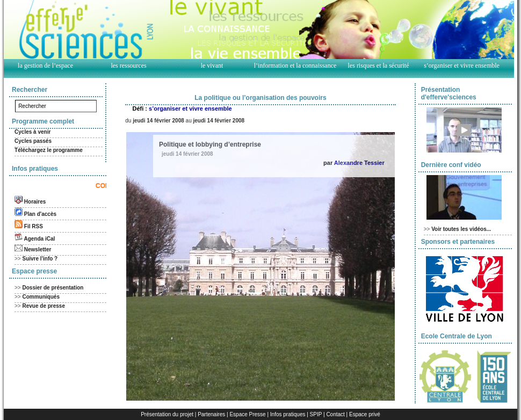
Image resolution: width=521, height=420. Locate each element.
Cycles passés (33, 141)
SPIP (316, 414)
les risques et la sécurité (379, 66)
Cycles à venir (32, 132)
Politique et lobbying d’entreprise (210, 144)
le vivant (212, 66)
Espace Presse (247, 414)
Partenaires (211, 414)
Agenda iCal (39, 239)
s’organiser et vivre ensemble (462, 66)
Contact (335, 414)
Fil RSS (34, 226)
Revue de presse (44, 306)
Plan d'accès (40, 214)
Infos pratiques (288, 414)
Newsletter (38, 249)
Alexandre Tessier (359, 163)
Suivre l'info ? (40, 259)
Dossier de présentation (53, 288)
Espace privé (365, 414)
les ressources (128, 66)
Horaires (35, 202)
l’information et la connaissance (295, 66)
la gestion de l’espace (45, 66)
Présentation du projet (167, 414)
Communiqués (41, 297)
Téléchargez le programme (49, 150)
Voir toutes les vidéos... (461, 229)
